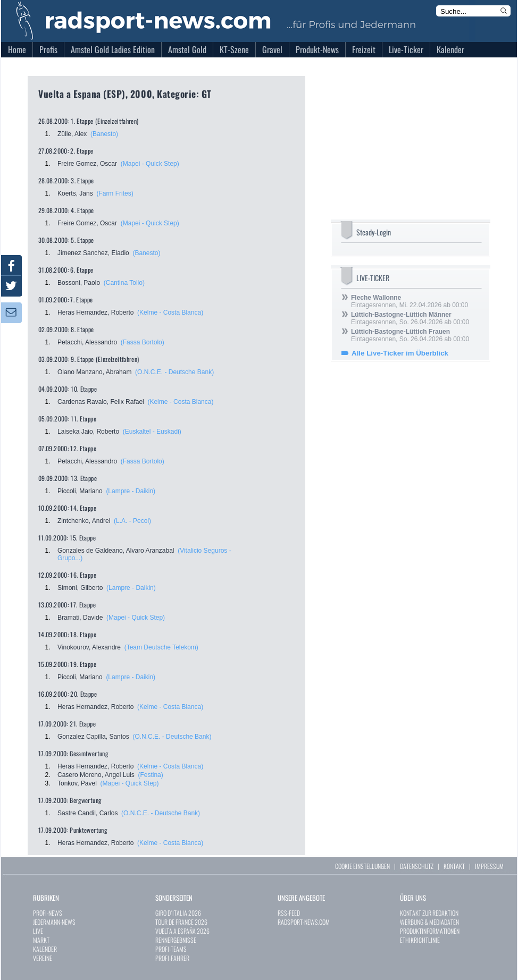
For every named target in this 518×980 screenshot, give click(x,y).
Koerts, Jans (75, 193)
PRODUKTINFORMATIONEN (430, 931)
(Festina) (150, 775)
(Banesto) (104, 134)
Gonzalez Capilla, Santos (93, 737)
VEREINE (43, 958)
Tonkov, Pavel (77, 783)
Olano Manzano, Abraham (94, 372)
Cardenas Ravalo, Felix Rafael (101, 402)
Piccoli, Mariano (80, 491)
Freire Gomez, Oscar (87, 164)
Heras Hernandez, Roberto (95, 312)
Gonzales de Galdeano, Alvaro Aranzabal (116, 551)
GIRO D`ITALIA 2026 (178, 913)
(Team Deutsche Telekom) (161, 647)
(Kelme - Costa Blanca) (170, 312)
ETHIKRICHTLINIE (420, 940)
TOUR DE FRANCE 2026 (181, 922)
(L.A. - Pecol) (132, 521)
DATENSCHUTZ (417, 866)
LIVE (38, 931)
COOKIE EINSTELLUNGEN (362, 866)
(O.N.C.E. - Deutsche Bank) (174, 372)
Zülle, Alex (72, 134)
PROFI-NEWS (48, 913)
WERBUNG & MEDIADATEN (429, 922)
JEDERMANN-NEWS (54, 922)
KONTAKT (454, 866)
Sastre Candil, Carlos (87, 813)
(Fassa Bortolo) (143, 342)
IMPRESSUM (489, 866)
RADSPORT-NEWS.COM (304, 922)
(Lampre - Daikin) (131, 491)
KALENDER (45, 949)
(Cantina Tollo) (124, 283)
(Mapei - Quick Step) (150, 164)
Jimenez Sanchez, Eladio (93, 253)
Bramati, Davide (80, 618)
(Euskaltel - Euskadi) (152, 432)
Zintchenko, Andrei (84, 521)
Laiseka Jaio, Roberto (88, 432)
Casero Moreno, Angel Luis (96, 775)
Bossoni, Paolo (79, 283)
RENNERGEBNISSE (176, 940)
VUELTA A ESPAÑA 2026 (182, 931)
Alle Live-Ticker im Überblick (400, 353)
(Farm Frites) (115, 193)
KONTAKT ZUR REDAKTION (429, 913)
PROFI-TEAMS (171, 949)
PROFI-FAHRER (172, 958)
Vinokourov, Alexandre (89, 647)
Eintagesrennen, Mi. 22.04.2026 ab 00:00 (410, 301)
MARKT (41, 940)
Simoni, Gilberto (80, 588)
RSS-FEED (289, 913)
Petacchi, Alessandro (87, 342)
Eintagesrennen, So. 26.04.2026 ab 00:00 (410, 318)
